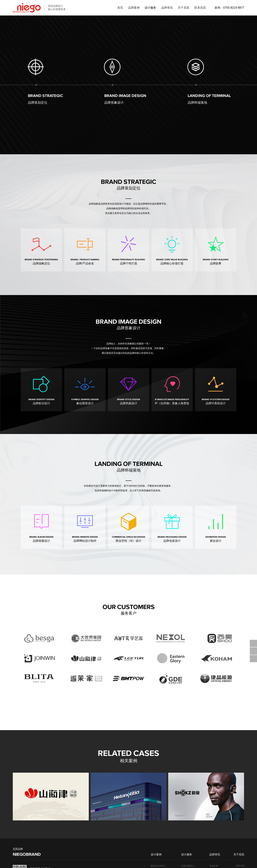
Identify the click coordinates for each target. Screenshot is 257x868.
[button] (251, 729)
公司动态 (214, 809)
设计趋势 (214, 803)
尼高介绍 (240, 798)
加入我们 (240, 819)
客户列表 (240, 809)
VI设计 (212, 824)
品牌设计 (214, 814)
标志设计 (214, 819)
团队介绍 (240, 803)
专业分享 (214, 798)
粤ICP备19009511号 (68, 863)
